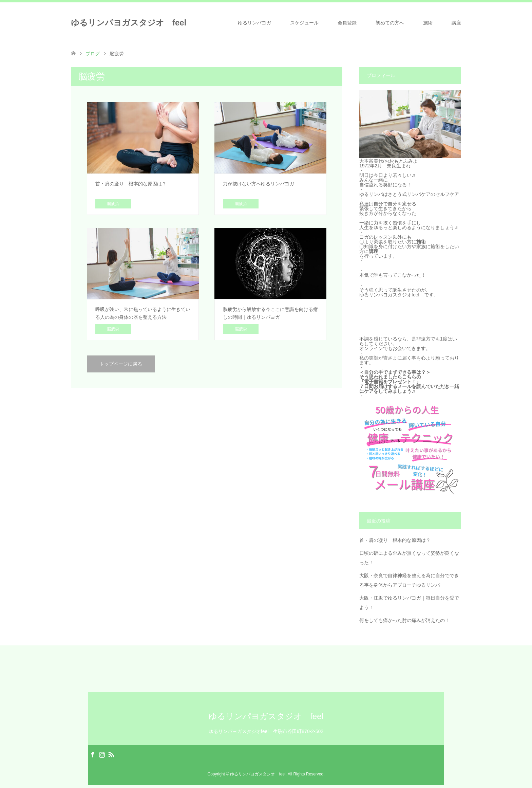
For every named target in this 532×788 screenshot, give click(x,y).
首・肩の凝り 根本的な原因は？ (395, 540)
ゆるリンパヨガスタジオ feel (129, 23)
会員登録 (347, 23)
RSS (111, 754)
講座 (456, 23)
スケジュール (304, 23)
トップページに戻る (121, 364)
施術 (428, 23)
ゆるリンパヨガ (254, 23)
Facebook (93, 754)
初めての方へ (390, 23)
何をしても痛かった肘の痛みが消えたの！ (404, 620)
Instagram (102, 754)
